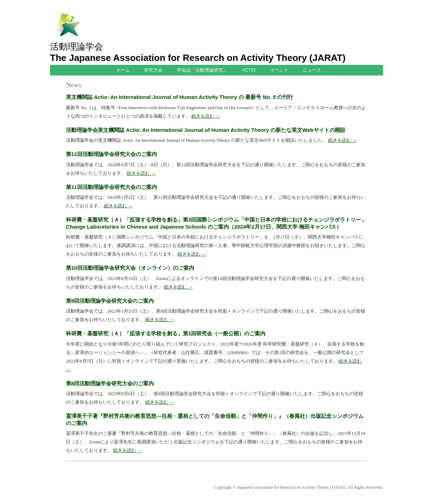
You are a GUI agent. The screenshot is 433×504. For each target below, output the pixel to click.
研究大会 (153, 70)
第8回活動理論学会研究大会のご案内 (110, 383)
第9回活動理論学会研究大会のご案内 (110, 301)
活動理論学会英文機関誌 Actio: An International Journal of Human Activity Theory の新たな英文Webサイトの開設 (206, 130)
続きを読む (206, 116)
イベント (279, 70)
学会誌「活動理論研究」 (202, 70)
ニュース (312, 70)
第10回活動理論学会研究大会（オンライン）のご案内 (130, 268)
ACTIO (249, 70)
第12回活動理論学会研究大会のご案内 (111, 154)
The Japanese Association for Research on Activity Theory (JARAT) (198, 58)
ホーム (123, 70)
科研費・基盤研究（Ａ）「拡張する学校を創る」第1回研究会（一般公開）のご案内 (166, 333)
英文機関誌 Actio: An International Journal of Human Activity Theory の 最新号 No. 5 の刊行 (179, 97)
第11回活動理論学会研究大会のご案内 (111, 187)
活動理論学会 (77, 47)
